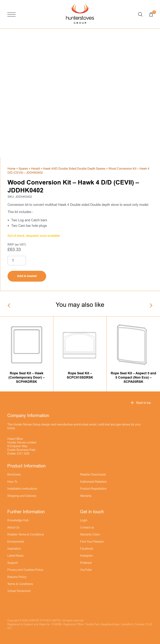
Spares (23, 169)
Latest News (15, 556)
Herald (35, 169)
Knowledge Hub (18, 520)
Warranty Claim (90, 535)
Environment (16, 542)
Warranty (86, 496)
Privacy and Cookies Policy (25, 570)
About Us (13, 528)
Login (84, 520)
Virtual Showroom (19, 591)
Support (13, 563)
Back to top (140, 403)
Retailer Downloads (93, 475)
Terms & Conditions (20, 584)
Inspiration (14, 549)
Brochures (14, 475)
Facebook (87, 549)
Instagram (86, 556)
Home (11, 169)
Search (140, 14)
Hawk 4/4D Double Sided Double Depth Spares (74, 169)
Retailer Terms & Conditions (26, 535)
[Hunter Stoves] (80, 14)
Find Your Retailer (92, 542)
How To (12, 482)
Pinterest (86, 563)
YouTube (86, 570)
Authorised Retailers (93, 482)
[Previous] (9, 305)
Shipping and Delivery (22, 496)
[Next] (151, 305)
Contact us (87, 528)
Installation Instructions (22, 489)
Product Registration (93, 489)
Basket (151, 14)
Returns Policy (17, 577)
